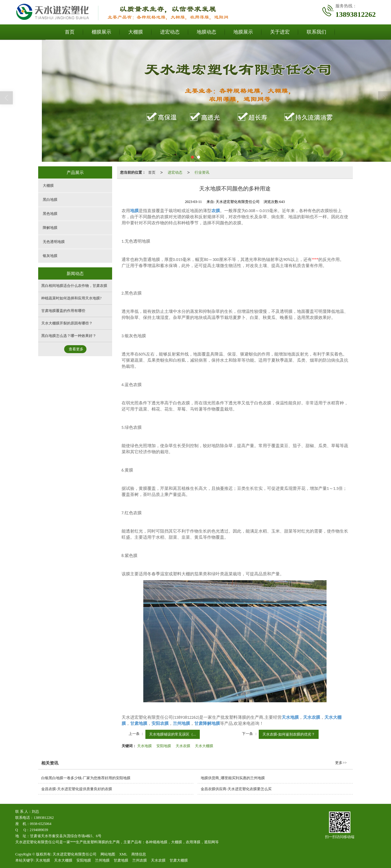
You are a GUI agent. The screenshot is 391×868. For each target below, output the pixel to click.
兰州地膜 (102, 860)
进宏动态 (170, 32)
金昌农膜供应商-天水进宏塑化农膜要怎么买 (236, 789)
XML (123, 854)
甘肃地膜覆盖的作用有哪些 (63, 311)
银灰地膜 (50, 256)
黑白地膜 (50, 200)
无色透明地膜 (54, 242)
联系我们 (316, 32)
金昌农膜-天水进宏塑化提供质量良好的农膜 (77, 789)
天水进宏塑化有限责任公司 (75, 854)
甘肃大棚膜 (179, 860)
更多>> (341, 763)
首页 (70, 32)
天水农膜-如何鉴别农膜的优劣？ (289, 734)
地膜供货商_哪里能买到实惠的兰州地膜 (233, 778)
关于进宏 (280, 32)
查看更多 (76, 349)
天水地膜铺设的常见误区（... (173, 734)
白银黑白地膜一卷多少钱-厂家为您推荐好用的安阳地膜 (86, 778)
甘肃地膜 (121, 860)
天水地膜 (144, 746)
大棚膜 (136, 32)
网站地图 (108, 854)
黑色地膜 (50, 214)
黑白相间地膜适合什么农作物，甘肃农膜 (74, 286)
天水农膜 (183, 746)
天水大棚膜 (204, 746)
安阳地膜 (164, 746)
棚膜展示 (101, 32)
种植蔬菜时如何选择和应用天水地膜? (71, 298)
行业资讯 (202, 172)
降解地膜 (50, 228)
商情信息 (139, 854)
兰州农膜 (140, 860)
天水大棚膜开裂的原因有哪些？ (67, 323)
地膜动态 (206, 32)
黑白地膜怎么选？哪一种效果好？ (69, 336)
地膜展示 (243, 32)
